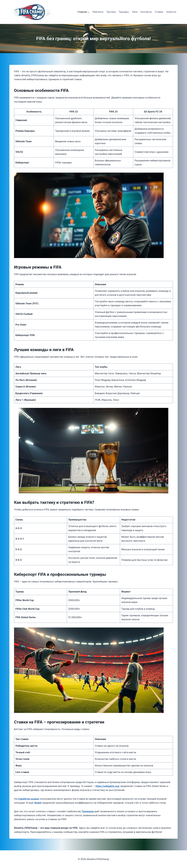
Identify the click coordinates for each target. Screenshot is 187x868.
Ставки (159, 12)
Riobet (38, 803)
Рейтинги (98, 12)
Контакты (146, 12)
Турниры (124, 12)
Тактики (111, 12)
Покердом (88, 811)
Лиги (135, 12)
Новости (171, 12)
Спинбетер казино (28, 799)
